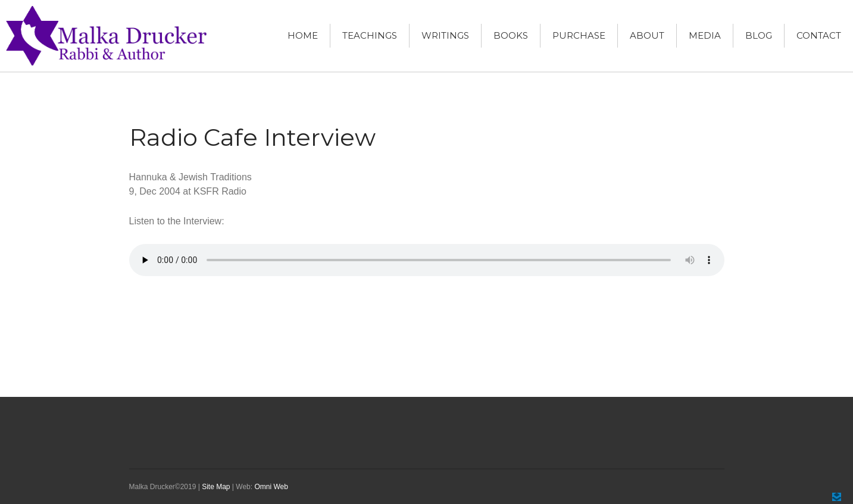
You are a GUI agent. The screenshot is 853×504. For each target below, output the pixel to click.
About (647, 35)
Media (705, 35)
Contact (819, 35)
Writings (445, 35)
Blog (759, 35)
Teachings (370, 35)
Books (511, 35)
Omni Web (271, 487)
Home (303, 35)
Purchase (579, 35)
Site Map (216, 487)
